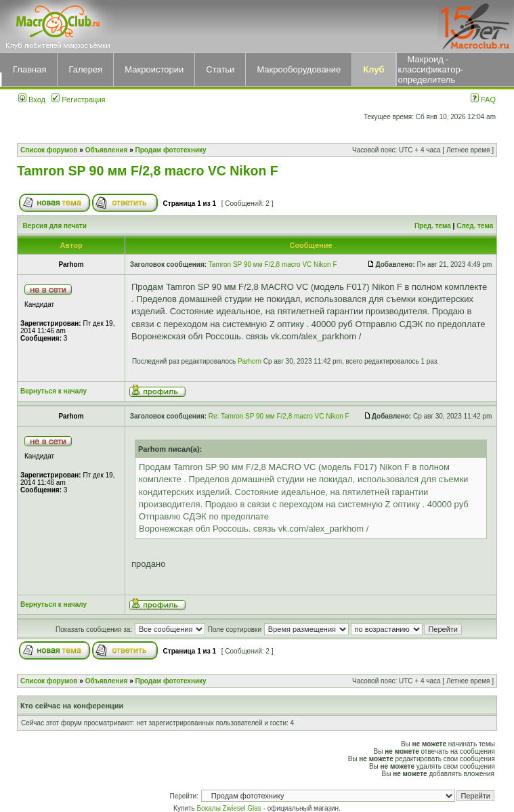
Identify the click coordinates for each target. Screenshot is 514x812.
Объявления (107, 150)
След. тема (475, 226)
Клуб (373, 69)
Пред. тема (433, 226)
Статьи (220, 69)
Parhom (250, 361)
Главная (29, 69)
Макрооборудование (299, 69)
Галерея (85, 69)
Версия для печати (55, 226)
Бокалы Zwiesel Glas (230, 808)
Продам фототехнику (171, 150)
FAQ (483, 100)
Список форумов (49, 150)
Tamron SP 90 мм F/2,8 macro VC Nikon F (148, 171)
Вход (32, 100)
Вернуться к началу (53, 391)
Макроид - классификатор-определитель (431, 69)
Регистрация (78, 100)
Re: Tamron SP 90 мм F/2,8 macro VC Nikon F (279, 416)
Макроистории (154, 69)
